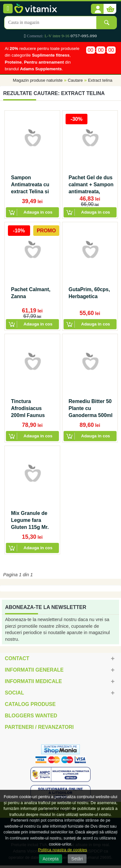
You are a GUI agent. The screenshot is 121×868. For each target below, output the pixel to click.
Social (14, 693)
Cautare (75, 80)
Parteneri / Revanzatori (39, 727)
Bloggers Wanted (31, 716)
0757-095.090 (84, 36)
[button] (97, 9)
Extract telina (100, 80)
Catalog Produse (30, 704)
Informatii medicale (33, 681)
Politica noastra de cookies (63, 850)
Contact (17, 658)
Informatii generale (34, 670)
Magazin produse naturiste (38, 80)
